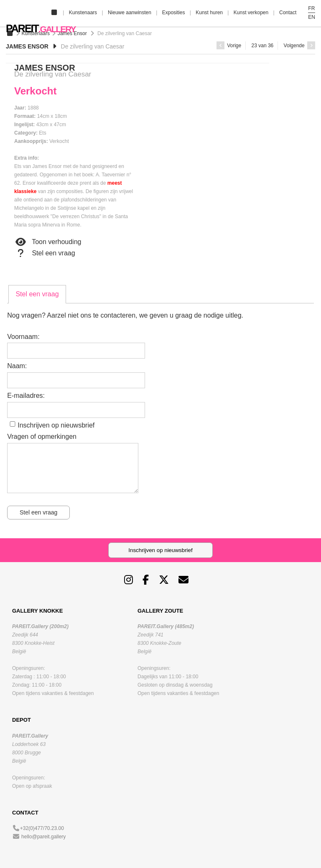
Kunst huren (209, 13)
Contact (288, 13)
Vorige (229, 46)
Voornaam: (23, 337)
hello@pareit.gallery (43, 837)
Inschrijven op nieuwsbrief (56, 425)
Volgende (299, 46)
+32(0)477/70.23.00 (42, 828)
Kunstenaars (83, 13)
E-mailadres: (26, 396)
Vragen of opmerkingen (42, 437)
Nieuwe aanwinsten (130, 13)
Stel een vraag (45, 253)
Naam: (17, 366)
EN (312, 17)
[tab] (37, 294)
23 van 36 (263, 46)
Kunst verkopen (251, 13)
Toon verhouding (48, 242)
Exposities (174, 13)
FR (311, 8)
